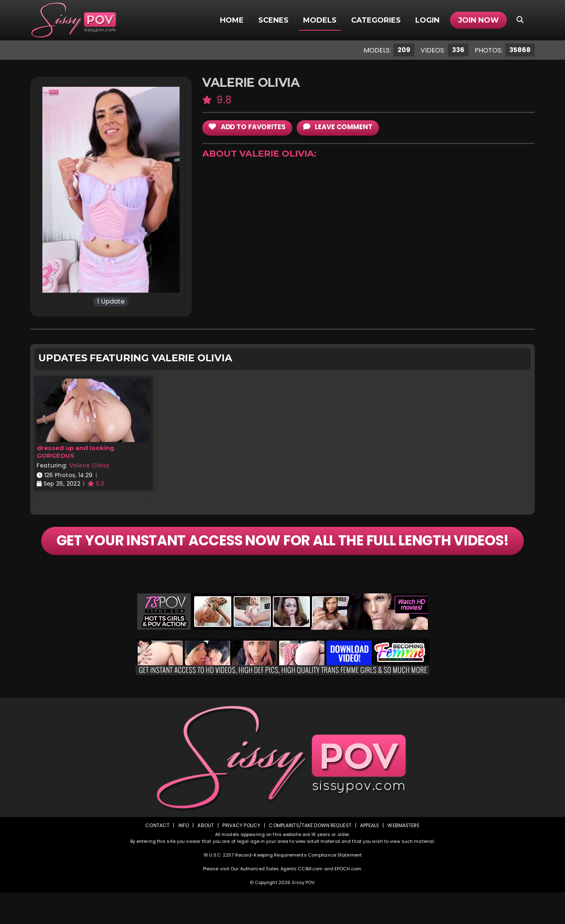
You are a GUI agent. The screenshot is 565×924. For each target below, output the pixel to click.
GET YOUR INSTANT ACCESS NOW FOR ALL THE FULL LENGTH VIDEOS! (282, 556)
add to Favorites (248, 127)
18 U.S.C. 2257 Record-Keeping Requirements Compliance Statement (282, 886)
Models (320, 20)
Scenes (273, 20)
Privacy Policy (240, 857)
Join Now (478, 20)
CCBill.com (310, 900)
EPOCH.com (348, 900)
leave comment (340, 127)
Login (427, 20)
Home (232, 20)
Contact (156, 857)
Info (182, 857)
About (204, 857)
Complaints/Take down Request (310, 857)
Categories (376, 20)
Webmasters (404, 857)
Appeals (370, 857)
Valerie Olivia (89, 465)
